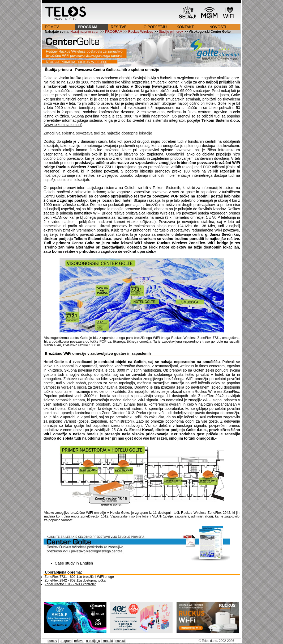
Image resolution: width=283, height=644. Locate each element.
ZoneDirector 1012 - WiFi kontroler (70, 584)
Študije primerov (171, 32)
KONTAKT (185, 27)
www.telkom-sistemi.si (63, 125)
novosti (121, 641)
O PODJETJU (155, 27)
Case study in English (74, 563)
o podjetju (93, 641)
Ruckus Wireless (141, 32)
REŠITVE (119, 27)
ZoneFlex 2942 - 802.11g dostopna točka (75, 580)
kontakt (108, 641)
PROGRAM (87, 27)
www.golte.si (164, 86)
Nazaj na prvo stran (85, 32)
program (66, 641)
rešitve (79, 641)
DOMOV (52, 27)
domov (52, 641)
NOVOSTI (218, 27)
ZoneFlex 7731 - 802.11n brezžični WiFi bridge (79, 577)
